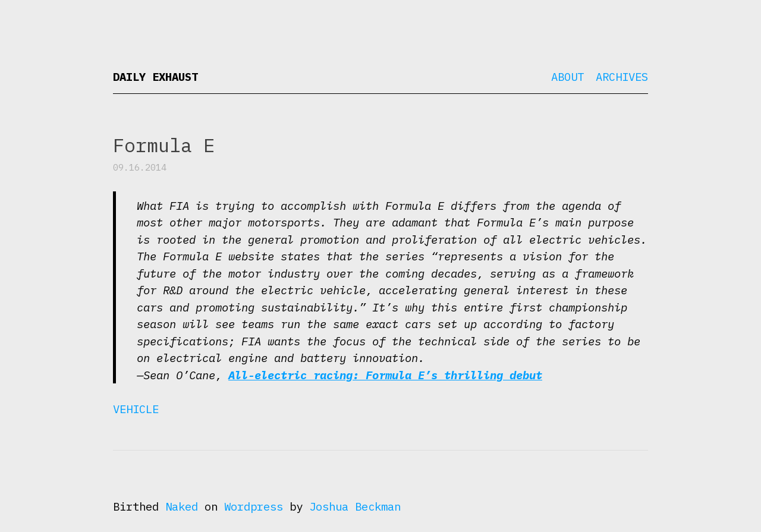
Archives (622, 77)
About (567, 77)
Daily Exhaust (155, 77)
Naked (182, 506)
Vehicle (136, 409)
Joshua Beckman (355, 506)
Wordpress (254, 506)
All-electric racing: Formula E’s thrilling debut (385, 375)
